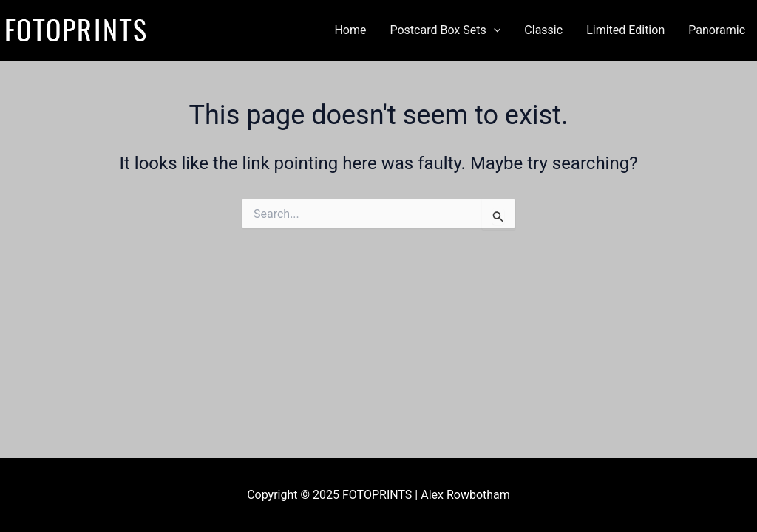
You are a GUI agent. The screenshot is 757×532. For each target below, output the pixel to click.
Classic (543, 30)
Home (350, 30)
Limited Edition (625, 30)
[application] (494, 30)
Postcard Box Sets (445, 30)
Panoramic (717, 30)
